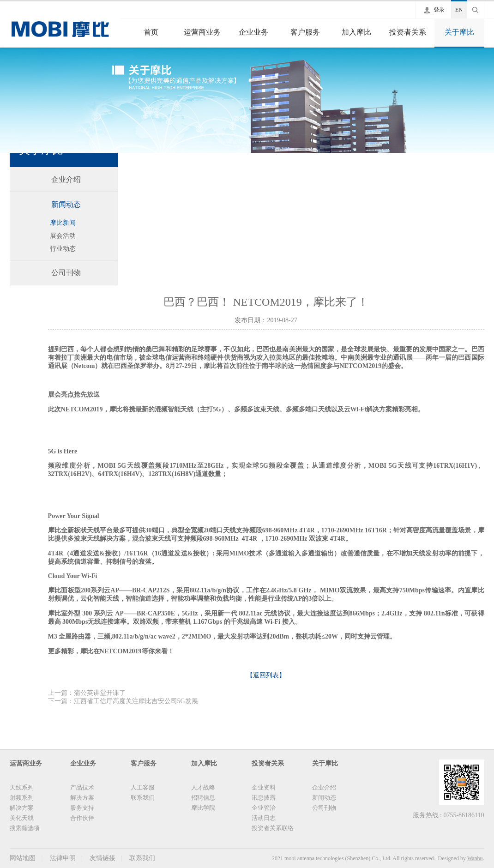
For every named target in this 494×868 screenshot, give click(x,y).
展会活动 (63, 236)
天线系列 (22, 787)
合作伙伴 (82, 818)
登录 (439, 10)
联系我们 (143, 798)
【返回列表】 (266, 675)
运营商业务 (202, 32)
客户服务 (305, 32)
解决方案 (22, 808)
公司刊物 (66, 273)
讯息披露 (264, 798)
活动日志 (264, 818)
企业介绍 (66, 179)
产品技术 (82, 787)
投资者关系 (408, 32)
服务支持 (82, 808)
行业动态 (63, 249)
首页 (151, 32)
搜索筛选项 (25, 828)
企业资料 (264, 787)
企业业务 (253, 32)
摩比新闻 (63, 223)
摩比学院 (203, 808)
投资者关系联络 (273, 828)
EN (459, 10)
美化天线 (22, 818)
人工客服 (143, 787)
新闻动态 (66, 204)
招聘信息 (203, 798)
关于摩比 (459, 32)
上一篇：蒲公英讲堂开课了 (87, 693)
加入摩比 (356, 32)
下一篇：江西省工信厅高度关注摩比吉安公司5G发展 (123, 701)
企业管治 (264, 808)
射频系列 (22, 798)
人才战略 (203, 787)
